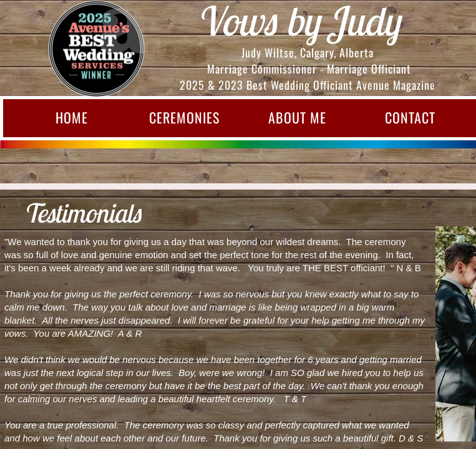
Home (72, 117)
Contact (410, 117)
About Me (297, 117)
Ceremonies (184, 117)
